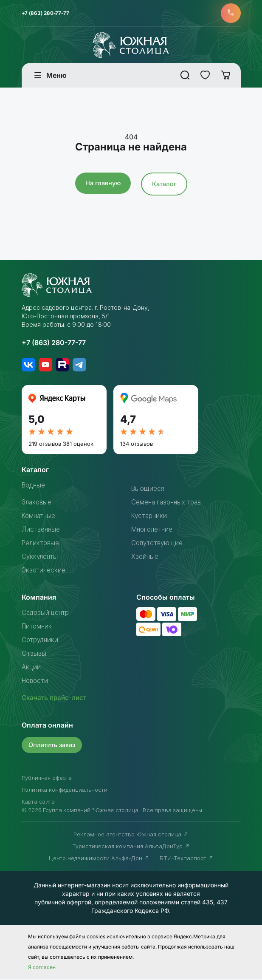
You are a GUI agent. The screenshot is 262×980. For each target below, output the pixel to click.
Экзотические (45, 572)
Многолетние (154, 531)
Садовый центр (47, 614)
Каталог (165, 186)
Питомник (38, 628)
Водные (35, 487)
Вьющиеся (148, 490)
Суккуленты (41, 558)
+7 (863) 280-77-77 (47, 14)
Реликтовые (42, 544)
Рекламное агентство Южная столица (131, 836)
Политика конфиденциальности (65, 791)
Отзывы (34, 655)
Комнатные (40, 517)
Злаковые (38, 504)
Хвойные (146, 558)
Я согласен (42, 968)
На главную (102, 185)
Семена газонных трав (169, 504)
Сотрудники (41, 641)
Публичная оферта (47, 779)
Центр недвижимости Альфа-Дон (99, 859)
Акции (32, 668)
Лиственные (42, 531)
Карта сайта (38, 803)
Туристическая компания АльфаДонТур (131, 847)
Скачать (56, 699)
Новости (36, 682)
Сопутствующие (159, 544)
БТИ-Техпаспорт (187, 859)
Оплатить (53, 746)
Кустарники (150, 517)
